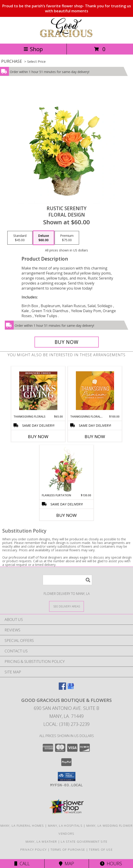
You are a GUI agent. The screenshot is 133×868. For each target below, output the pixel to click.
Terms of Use (101, 850)
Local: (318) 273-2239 (66, 724)
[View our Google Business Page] (71, 688)
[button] (67, 776)
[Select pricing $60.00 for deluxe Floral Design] (44, 238)
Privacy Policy (33, 850)
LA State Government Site (84, 842)
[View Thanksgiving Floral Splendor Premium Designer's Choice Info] (95, 391)
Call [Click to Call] (22, 864)
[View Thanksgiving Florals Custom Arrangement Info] (38, 391)
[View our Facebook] (62, 688)
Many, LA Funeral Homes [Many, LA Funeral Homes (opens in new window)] (22, 826)
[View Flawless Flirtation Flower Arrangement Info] (67, 469)
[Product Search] (67, 580)
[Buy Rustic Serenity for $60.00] (67, 342)
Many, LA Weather (41, 842)
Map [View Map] (66, 864)
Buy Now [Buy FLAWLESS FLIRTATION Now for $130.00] (66, 515)
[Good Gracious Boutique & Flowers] (66, 37)
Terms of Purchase (68, 850)
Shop (33, 49)
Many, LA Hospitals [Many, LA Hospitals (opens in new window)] (65, 826)
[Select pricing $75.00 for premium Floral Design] (67, 238)
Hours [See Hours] (111, 864)
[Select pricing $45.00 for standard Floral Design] (20, 238)
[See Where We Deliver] (66, 606)
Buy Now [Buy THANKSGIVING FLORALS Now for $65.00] (38, 437)
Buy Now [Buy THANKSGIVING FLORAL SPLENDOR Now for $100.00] (95, 437)
